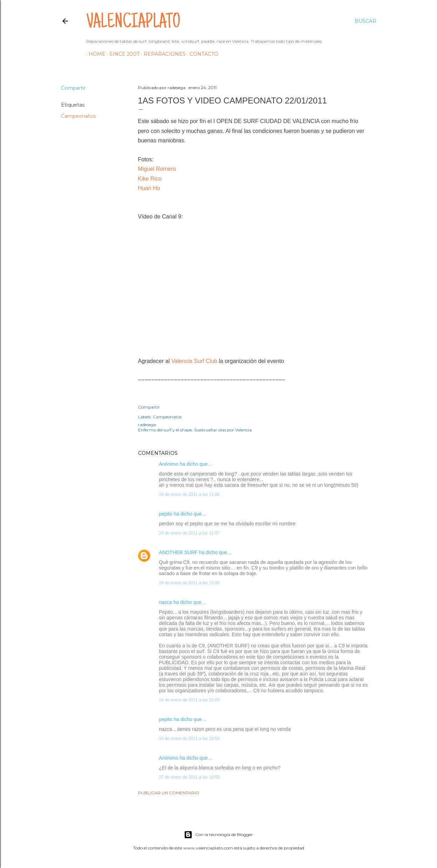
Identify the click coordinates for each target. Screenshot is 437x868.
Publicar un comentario (169, 793)
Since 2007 (122, 54)
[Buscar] (366, 21)
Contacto (202, 54)
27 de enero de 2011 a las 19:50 (189, 777)
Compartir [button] (73, 88)
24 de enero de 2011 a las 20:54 (189, 739)
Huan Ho (149, 188)
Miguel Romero (157, 169)
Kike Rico (150, 179)
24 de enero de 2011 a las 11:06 (189, 494)
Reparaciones (162, 54)
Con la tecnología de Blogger (218, 835)
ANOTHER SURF (178, 552)
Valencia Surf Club (194, 361)
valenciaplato (133, 23)
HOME (95, 54)
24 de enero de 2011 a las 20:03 (189, 700)
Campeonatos (78, 116)
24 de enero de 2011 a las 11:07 (189, 533)
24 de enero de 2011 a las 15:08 (189, 583)
